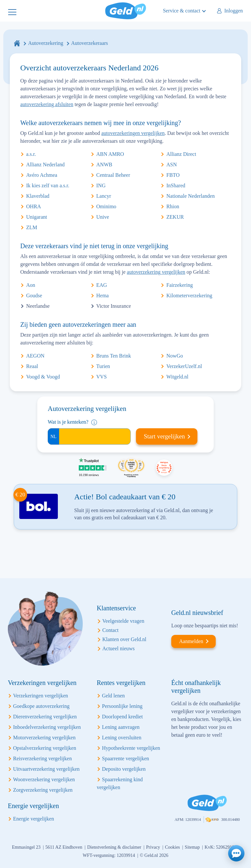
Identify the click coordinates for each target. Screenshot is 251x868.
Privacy (153, 847)
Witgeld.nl (177, 377)
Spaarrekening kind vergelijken (120, 783)
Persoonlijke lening (122, 706)
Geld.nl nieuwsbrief (197, 613)
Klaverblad (38, 196)
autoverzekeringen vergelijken (133, 133)
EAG (102, 285)
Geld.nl (126, 11)
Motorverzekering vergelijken (44, 738)
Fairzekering (180, 285)
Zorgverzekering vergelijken (43, 790)
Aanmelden (191, 641)
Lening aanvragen (121, 727)
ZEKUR (175, 217)
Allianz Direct (181, 154)
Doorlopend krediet (122, 717)
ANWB (104, 165)
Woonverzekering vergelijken (44, 779)
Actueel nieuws (118, 648)
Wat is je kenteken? (68, 422)
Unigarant (37, 217)
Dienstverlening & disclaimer (114, 847)
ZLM (32, 227)
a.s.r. (31, 154)
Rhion (173, 206)
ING (101, 185)
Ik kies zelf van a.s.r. (48, 185)
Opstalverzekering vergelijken (45, 748)
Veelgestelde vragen (123, 621)
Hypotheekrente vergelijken (131, 748)
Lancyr (104, 196)
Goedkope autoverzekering (41, 706)
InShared (176, 185)
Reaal (32, 366)
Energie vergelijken (33, 819)
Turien (103, 366)
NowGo (175, 356)
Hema (103, 295)
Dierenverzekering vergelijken (45, 717)
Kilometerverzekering (189, 295)
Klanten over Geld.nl (124, 639)
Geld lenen (113, 696)
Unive (103, 217)
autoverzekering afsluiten (47, 104)
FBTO (173, 175)
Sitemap (192, 847)
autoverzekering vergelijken (156, 272)
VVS (102, 377)
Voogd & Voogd (43, 377)
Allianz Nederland (45, 165)
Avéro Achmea (42, 175)
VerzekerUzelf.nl (184, 366)
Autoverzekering (46, 43)
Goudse (34, 295)
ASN (172, 165)
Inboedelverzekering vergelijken (47, 727)
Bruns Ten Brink (114, 356)
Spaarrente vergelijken (125, 758)
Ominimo (106, 206)
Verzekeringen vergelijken (41, 696)
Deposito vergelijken (124, 769)
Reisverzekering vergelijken (42, 758)
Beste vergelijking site (164, 468)
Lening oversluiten (122, 738)
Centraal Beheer (113, 175)
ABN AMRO (110, 154)
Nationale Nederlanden (191, 196)
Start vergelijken (164, 436)
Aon (31, 285)
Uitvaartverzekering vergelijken (46, 769)
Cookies (173, 847)
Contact (110, 630)
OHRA (33, 206)
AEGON (35, 356)
